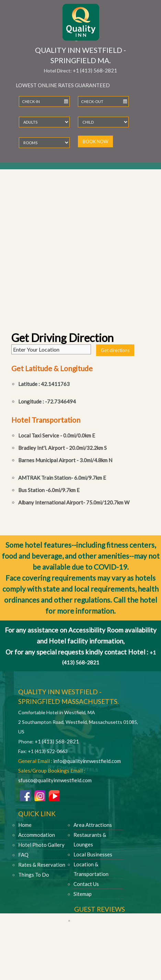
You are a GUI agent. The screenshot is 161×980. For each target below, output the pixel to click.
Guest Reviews (100, 909)
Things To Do (34, 875)
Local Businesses (93, 854)
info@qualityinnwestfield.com (87, 761)
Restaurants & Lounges (90, 840)
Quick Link (37, 814)
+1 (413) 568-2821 (95, 70)
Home (25, 825)
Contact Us (86, 884)
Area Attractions (93, 825)
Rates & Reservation (42, 865)
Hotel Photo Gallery (41, 845)
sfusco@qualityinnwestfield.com (55, 780)
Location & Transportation (91, 869)
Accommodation (37, 835)
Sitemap (83, 894)
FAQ (23, 855)
